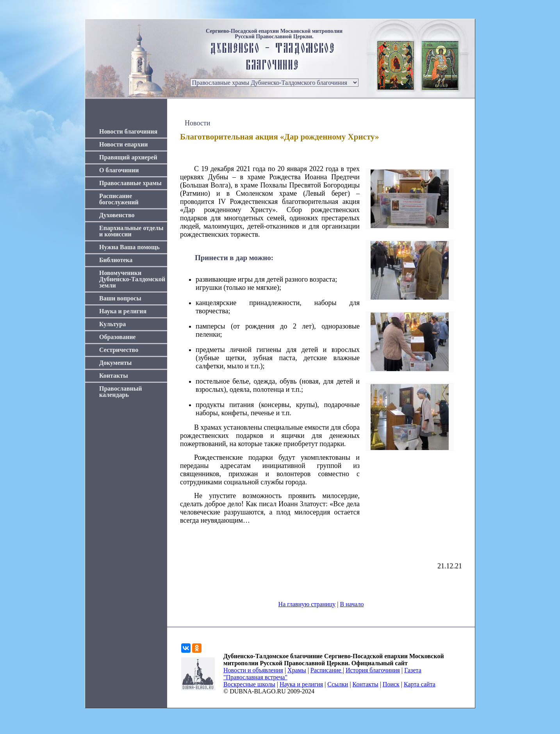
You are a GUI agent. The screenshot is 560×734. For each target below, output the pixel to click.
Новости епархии (123, 144)
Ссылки (338, 684)
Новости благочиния (128, 131)
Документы (115, 363)
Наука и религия (123, 311)
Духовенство (117, 215)
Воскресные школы (249, 684)
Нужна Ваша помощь (129, 247)
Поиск (391, 684)
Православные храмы (130, 183)
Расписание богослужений (119, 199)
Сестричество (119, 350)
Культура (112, 324)
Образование (117, 337)
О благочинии (119, 170)
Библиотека (116, 260)
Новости (197, 123)
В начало (352, 604)
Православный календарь (121, 392)
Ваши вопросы (120, 298)
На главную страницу (307, 604)
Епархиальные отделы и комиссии (131, 231)
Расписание (327, 670)
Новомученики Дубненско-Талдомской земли (132, 279)
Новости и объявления (253, 670)
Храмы (297, 670)
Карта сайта (420, 684)
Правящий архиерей (128, 157)
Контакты (114, 376)
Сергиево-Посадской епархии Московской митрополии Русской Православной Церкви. (274, 34)
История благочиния (373, 670)
